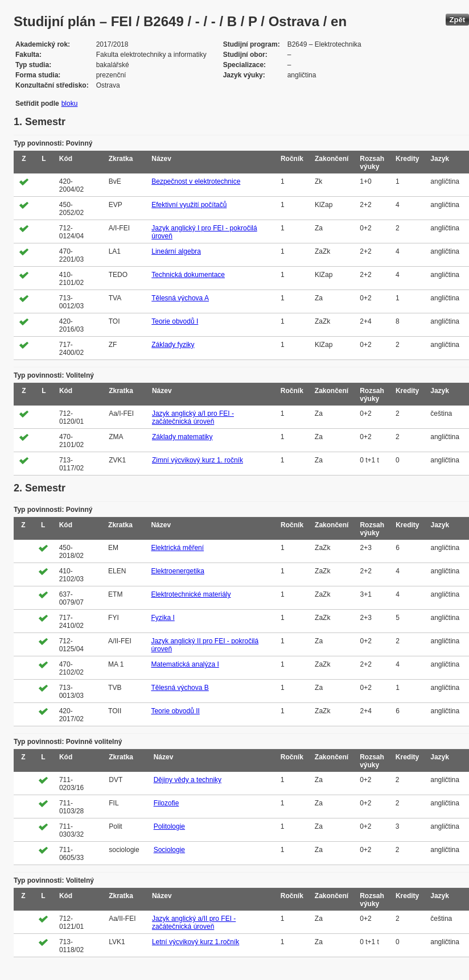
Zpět (457, 20)
